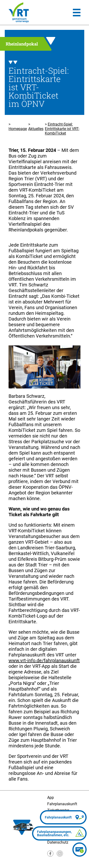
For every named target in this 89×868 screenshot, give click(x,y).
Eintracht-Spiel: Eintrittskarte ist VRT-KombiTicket (62, 129)
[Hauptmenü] (77, 13)
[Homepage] (19, 12)
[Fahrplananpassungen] (59, 833)
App (51, 798)
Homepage (18, 129)
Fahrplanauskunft (62, 804)
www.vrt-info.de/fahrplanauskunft (44, 660)
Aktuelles (36, 129)
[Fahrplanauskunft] (63, 817)
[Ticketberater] (80, 850)
